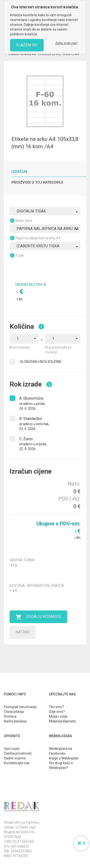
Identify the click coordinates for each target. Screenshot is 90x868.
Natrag (23, 632)
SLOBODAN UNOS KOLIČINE (41, 362)
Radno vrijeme (15, 758)
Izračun (19, 172)
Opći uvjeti (12, 749)
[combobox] (45, 211)
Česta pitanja (14, 712)
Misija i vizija (58, 716)
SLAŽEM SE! (27, 45)
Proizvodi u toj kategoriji (37, 182)
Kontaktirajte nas (17, 763)
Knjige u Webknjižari (64, 758)
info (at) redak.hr (17, 846)
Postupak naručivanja (20, 707)
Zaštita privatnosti (18, 753)
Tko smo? (56, 707)
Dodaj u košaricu (38, 617)
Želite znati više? (66, 43)
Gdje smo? (57, 712)
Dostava (10, 716)
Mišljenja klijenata (62, 721)
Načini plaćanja (15, 721)
